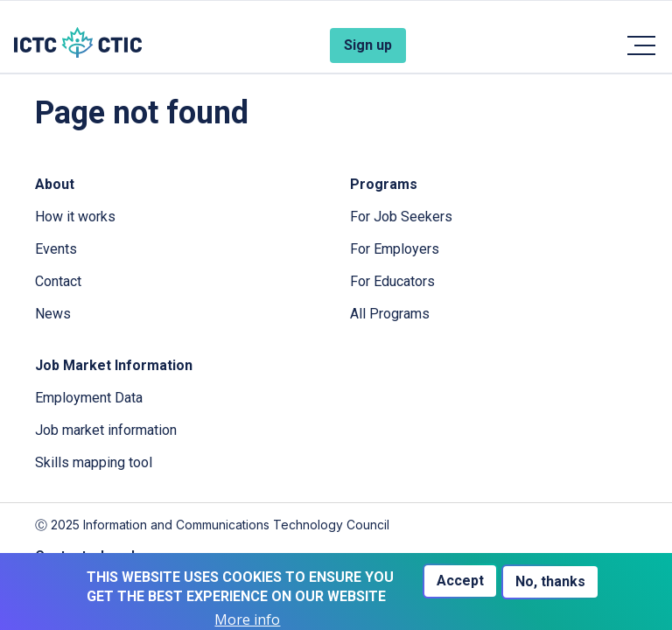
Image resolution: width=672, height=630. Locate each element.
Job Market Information (114, 365)
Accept (460, 581)
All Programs (390, 314)
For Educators (392, 281)
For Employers (395, 249)
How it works (75, 217)
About (55, 184)
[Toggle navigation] (640, 45)
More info (247, 620)
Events (56, 249)
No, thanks (550, 581)
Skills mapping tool (94, 462)
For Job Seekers (401, 217)
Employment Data (89, 398)
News (53, 314)
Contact (58, 281)
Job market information (106, 430)
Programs (384, 184)
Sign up (368, 45)
